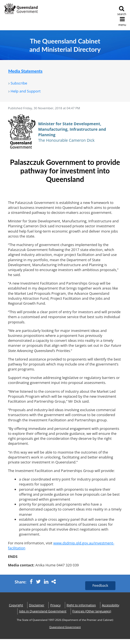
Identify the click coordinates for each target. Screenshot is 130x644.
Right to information (81, 605)
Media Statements (25, 71)
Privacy (55, 605)
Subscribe (19, 83)
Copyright (16, 605)
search (122, 11)
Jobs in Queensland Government (43, 611)
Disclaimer (37, 605)
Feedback (100, 585)
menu (122, 22)
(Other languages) (92, 611)
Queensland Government (65, 627)
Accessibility (111, 605)
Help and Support (25, 91)
